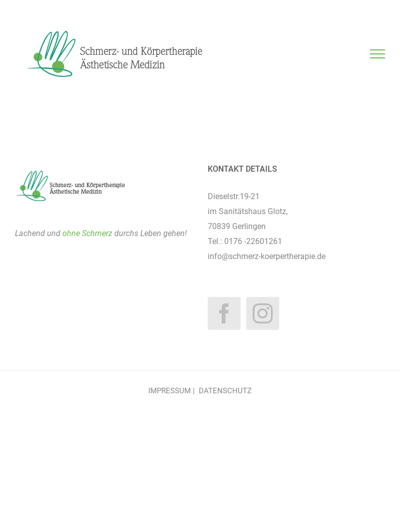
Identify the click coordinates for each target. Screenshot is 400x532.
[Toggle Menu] (378, 54)
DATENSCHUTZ (225, 391)
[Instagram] (263, 313)
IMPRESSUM (170, 391)
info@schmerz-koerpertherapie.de (267, 256)
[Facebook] (224, 313)
